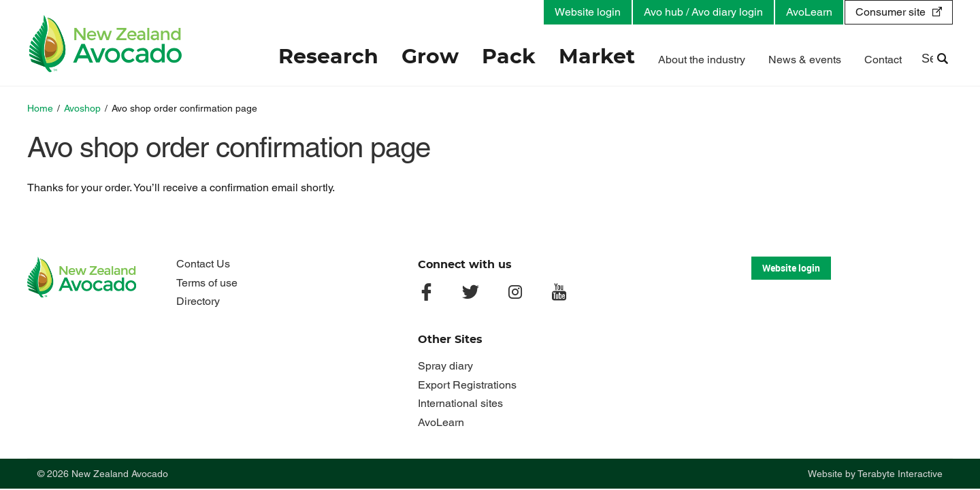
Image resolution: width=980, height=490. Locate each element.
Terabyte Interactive (900, 474)
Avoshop (82, 108)
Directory (198, 301)
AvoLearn (809, 12)
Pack (509, 57)
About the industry (702, 60)
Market (597, 57)
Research (328, 57)
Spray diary (445, 366)
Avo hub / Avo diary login (703, 12)
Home (40, 108)
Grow (430, 57)
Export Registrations (467, 385)
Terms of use (207, 283)
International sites (460, 403)
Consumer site (891, 12)
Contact (883, 60)
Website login (588, 12)
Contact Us (203, 264)
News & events (805, 60)
